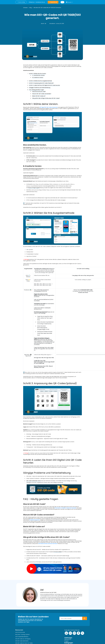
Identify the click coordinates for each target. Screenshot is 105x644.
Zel (45, 24)
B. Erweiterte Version (38, 77)
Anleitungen (68, 638)
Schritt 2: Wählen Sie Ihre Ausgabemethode (40, 81)
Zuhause (25, 8)
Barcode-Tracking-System (22, 634)
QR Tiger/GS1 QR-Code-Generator (49, 107)
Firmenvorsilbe (57, 552)
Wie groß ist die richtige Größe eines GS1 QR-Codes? (46, 98)
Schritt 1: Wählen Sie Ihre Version (38, 74)
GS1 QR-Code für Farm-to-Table (24, 643)
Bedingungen (69, 643)
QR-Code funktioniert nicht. (34, 481)
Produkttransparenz (34, 520)
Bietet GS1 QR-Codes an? (39, 96)
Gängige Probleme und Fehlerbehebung (40, 88)
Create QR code (53, 2)
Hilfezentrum (68, 639)
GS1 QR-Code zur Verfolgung (23, 639)
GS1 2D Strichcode (20, 632)
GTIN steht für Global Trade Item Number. (65, 508)
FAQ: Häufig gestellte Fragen (37, 90)
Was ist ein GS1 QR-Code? (39, 91)
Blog (31, 8)
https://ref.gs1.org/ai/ (34, 188)
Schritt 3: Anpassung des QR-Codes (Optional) (41, 83)
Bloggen (66, 641)
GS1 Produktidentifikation (22, 637)
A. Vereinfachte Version (38, 75)
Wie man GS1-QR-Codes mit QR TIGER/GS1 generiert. (47, 8)
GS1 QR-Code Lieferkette (22, 641)
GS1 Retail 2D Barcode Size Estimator (48, 544)
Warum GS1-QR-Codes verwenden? (42, 94)
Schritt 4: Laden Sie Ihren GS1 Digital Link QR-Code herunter (45, 85)
